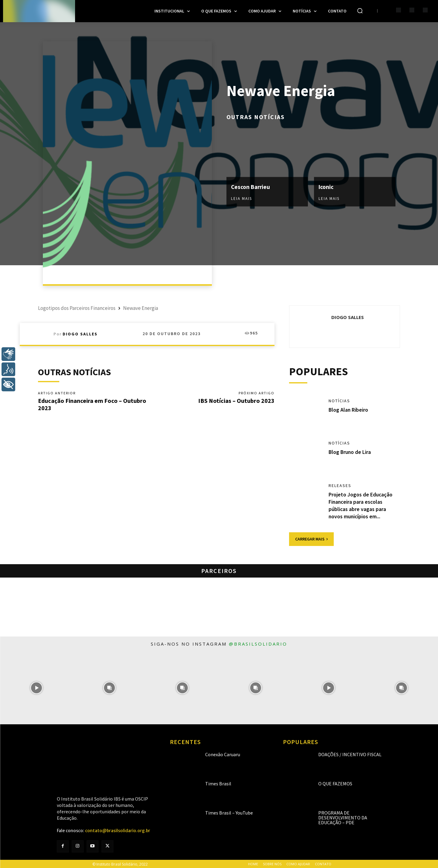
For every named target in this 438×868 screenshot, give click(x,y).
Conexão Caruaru (223, 754)
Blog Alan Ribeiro (349, 410)
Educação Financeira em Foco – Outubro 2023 (92, 404)
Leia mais (241, 199)
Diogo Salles (80, 334)
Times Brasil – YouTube (229, 812)
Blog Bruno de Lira (350, 452)
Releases (340, 486)
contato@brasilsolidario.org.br (118, 830)
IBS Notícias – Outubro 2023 (236, 401)
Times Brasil (218, 783)
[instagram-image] (36, 687)
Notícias (339, 401)
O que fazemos (335, 783)
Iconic (327, 187)
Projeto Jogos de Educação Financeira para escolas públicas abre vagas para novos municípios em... (361, 505)
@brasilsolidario (258, 643)
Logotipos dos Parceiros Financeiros (77, 308)
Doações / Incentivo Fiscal (350, 754)
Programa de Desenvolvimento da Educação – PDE (343, 817)
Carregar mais (311, 538)
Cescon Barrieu (252, 187)
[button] (360, 11)
